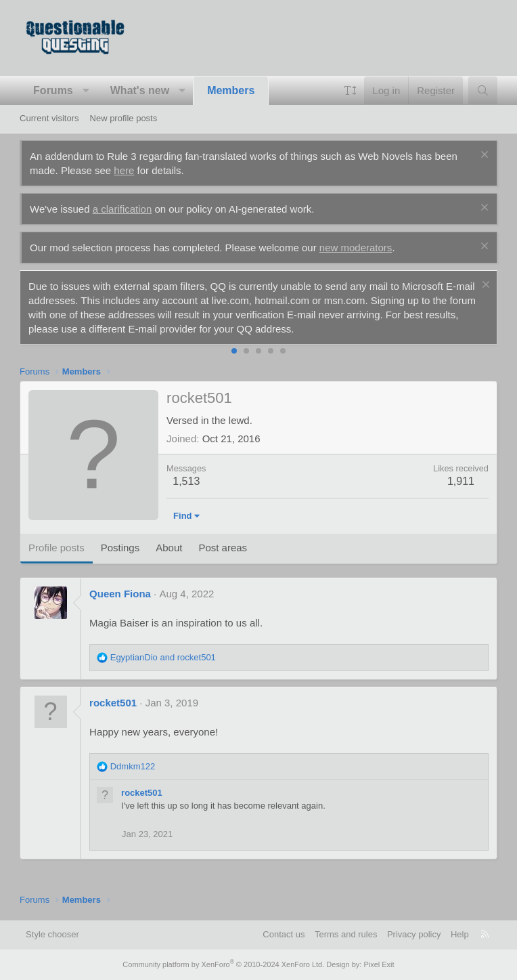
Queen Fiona (120, 594)
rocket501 (113, 703)
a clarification (122, 209)
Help (460, 934)
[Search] (483, 90)
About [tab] (169, 548)
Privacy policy (414, 934)
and (163, 657)
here (124, 170)
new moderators (356, 248)
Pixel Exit (379, 964)
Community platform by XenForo (223, 964)
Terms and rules (346, 934)
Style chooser (52, 934)
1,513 (186, 481)
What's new (140, 90)
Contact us (284, 934)
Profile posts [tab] (57, 548)
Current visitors (49, 118)
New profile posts (124, 118)
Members (231, 90)
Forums (53, 90)
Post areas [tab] (223, 548)
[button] (86, 91)
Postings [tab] (120, 548)
